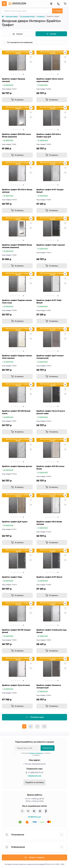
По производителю (27, 16)
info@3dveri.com (35, 817)
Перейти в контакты (34, 782)
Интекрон (41, 16)
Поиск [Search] (57, 11)
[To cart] (17, 100)
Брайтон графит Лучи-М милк (16, 685)
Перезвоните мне (34, 776)
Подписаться (48, 748)
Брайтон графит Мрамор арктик (17, 466)
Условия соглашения (36, 753)
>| (44, 726)
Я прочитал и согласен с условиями (34, 754)
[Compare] (31, 62)
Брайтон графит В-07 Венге (49, 577)
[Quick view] (31, 52)
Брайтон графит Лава (12, 577)
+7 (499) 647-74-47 (35, 773)
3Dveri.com (50, 864)
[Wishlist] (31, 57)
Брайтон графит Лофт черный (51, 245)
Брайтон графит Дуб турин (15, 522)
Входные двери (12, 16)
